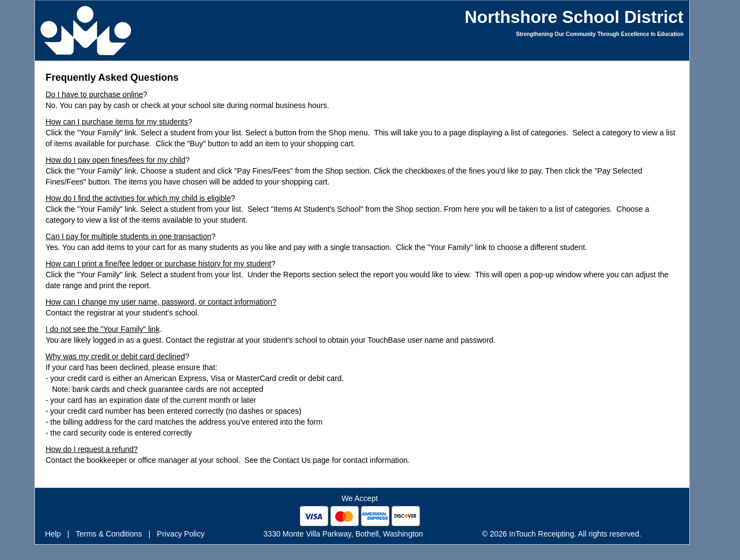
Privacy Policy (180, 534)
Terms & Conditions (109, 534)
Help (53, 534)
